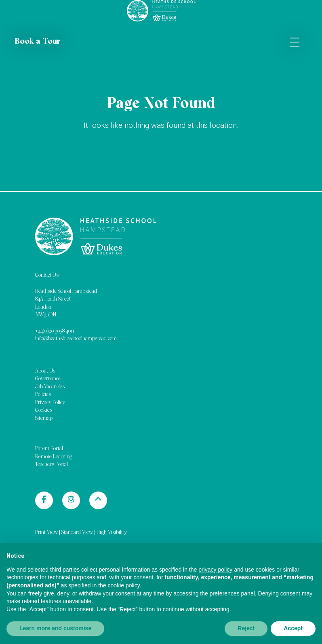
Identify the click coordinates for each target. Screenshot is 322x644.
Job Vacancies (50, 387)
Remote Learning (54, 457)
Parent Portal (49, 449)
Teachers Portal (52, 465)
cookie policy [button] (124, 585)
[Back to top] (98, 500)
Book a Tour (38, 42)
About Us (45, 371)
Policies (43, 395)
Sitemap (44, 418)
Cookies (44, 410)
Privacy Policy (50, 403)
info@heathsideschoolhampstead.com (76, 339)
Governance (48, 379)
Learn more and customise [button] (55, 628)
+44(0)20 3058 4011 (55, 331)
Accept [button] (293, 628)
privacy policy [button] (215, 570)
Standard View (77, 533)
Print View (46, 533)
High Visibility (112, 533)
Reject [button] (246, 628)
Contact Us (47, 275)
